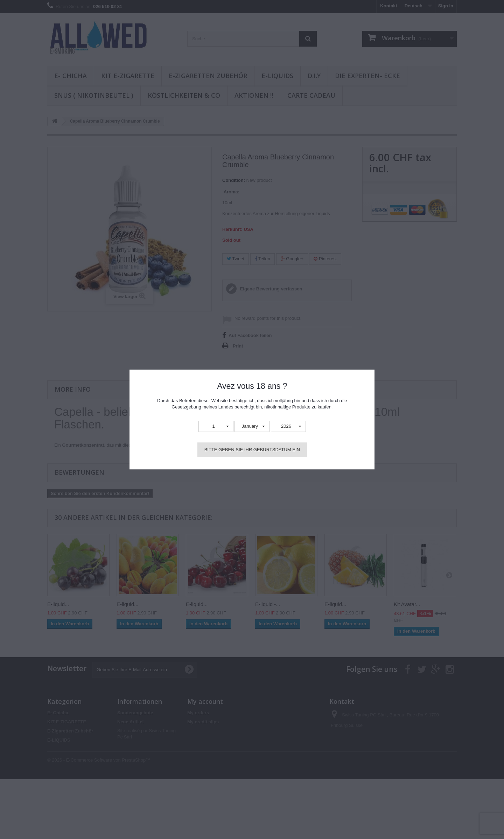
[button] (216, 427)
